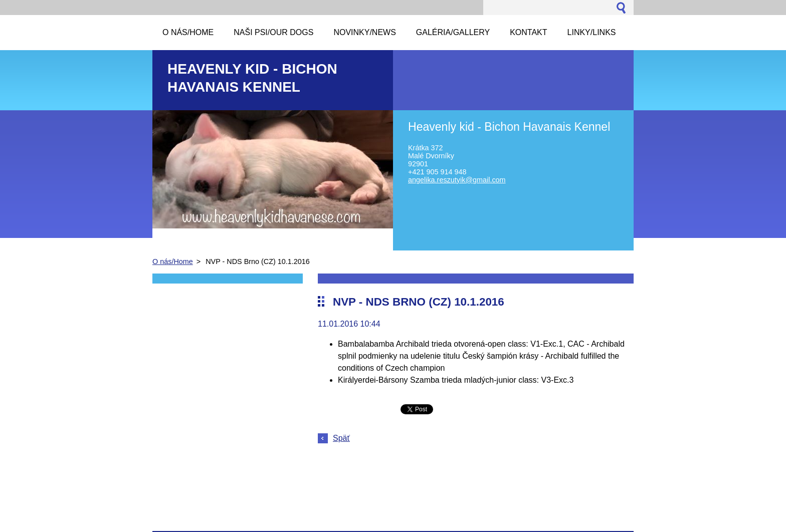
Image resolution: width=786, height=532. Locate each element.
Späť (341, 438)
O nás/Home (173, 261)
